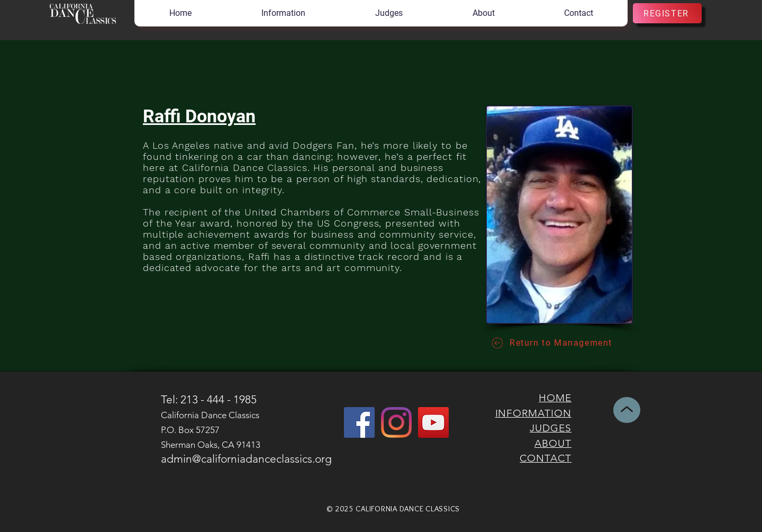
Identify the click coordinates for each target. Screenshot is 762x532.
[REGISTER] (667, 13)
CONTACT (546, 458)
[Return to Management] (551, 343)
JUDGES (551, 428)
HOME (555, 398)
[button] (283, 13)
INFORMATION (533, 413)
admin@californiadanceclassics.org (246, 459)
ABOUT (553, 443)
